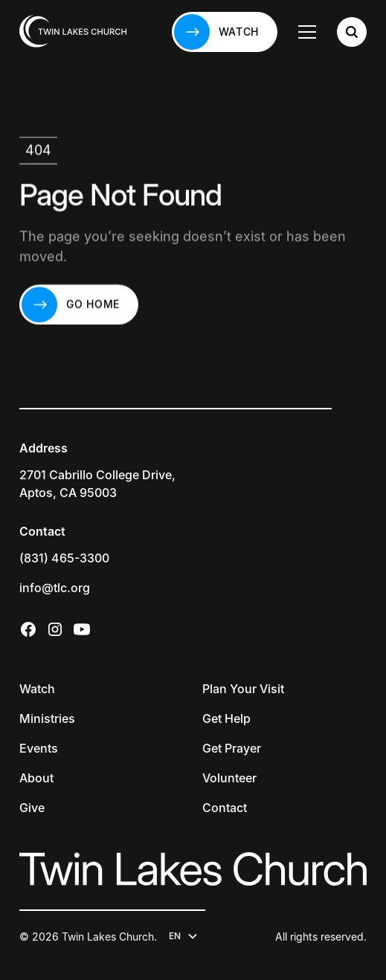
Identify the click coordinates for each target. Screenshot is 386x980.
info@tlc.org (55, 588)
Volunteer (229, 778)
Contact (225, 808)
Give (32, 808)
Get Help (226, 718)
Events (39, 748)
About (36, 778)
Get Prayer (232, 748)
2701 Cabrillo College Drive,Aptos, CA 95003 (97, 484)
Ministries (47, 718)
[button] (307, 32)
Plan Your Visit (243, 689)
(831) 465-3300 (64, 558)
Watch (37, 689)
